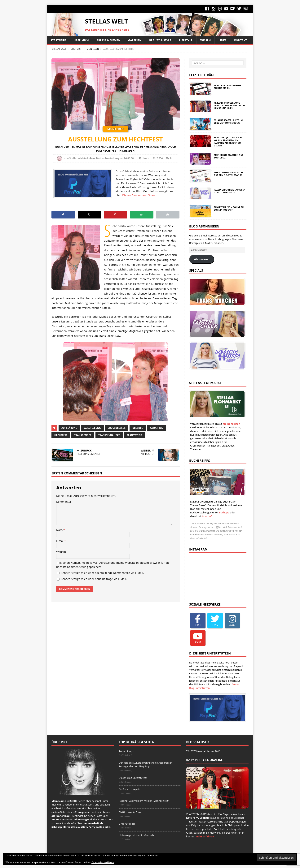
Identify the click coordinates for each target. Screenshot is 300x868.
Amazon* (207, 516)
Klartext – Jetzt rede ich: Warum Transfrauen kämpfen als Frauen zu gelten (228, 142)
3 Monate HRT (127, 824)
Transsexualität (109, 435)
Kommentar (64, 502)
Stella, (73, 158)
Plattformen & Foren (130, 812)
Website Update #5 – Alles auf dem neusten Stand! (228, 174)
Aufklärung (69, 428)
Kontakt (240, 40)
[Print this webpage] (168, 215)
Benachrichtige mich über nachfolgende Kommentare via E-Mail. (102, 573)
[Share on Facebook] (63, 215)
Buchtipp (224, 512)
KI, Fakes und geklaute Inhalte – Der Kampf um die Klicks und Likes (229, 105)
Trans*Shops (126, 751)
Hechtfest (61, 435)
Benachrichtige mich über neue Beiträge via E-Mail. (94, 579)
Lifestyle (186, 40)
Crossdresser (117, 428)
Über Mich (81, 40)
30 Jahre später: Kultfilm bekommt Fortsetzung (228, 121)
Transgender (83, 435)
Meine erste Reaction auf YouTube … (229, 156)
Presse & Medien (108, 40)
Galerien (135, 40)
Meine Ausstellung (108, 158)
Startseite (58, 40)
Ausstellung (93, 428)
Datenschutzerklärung (103, 862)
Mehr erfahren (205, 836)
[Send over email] (142, 215)
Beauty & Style (160, 40)
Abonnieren (202, 259)
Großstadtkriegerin (130, 789)
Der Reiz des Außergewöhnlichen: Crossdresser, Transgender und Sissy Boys (146, 765)
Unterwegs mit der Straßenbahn (137, 835)
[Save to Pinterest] (115, 215)
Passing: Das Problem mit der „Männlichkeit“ (144, 801)
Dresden (138, 428)
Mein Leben (88, 158)
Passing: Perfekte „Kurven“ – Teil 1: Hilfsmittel (229, 191)
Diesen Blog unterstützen (139, 195)
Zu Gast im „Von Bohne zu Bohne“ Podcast (229, 208)
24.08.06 (129, 158)
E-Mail (60, 541)
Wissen (205, 40)
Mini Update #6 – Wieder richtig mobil (228, 87)
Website (61, 552)
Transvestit (134, 435)
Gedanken (157, 428)
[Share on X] (89, 215)
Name (60, 530)
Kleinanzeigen (231, 424)
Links (222, 40)
